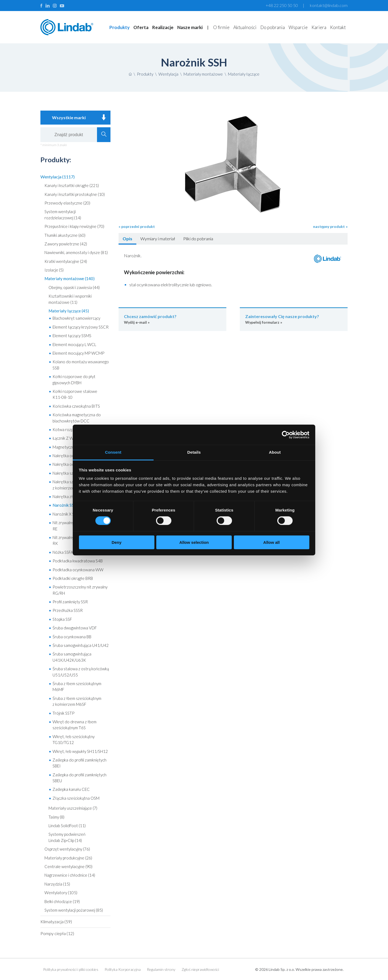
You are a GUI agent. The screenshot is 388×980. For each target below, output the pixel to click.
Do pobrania (273, 27)
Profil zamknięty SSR (70, 602)
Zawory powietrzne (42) (66, 244)
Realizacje (163, 27)
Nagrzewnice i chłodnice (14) (70, 875)
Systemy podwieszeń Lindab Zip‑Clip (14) (67, 837)
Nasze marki (190, 27)
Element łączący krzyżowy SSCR (81, 327)
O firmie (221, 27)
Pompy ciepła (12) (57, 933)
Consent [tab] (113, 452)
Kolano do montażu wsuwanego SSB (81, 365)
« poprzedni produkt (137, 226)
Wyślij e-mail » (172, 319)
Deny (117, 542)
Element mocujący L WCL (74, 344)
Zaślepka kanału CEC (71, 789)
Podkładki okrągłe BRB (73, 578)
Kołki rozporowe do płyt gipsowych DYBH (74, 379)
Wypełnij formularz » (294, 319)
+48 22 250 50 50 (282, 5)
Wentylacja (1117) (58, 177)
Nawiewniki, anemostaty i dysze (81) (76, 252)
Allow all (271, 542)
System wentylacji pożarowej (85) (74, 910)
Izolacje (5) (54, 270)
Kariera (319, 27)
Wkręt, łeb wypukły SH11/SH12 (80, 751)
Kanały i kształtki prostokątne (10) (75, 194)
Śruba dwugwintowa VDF (75, 628)
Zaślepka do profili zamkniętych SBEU (79, 778)
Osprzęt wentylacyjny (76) (67, 849)
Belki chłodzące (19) (62, 901)
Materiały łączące (244, 74)
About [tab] (275, 452)
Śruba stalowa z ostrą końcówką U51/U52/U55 (81, 672)
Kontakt (338, 27)
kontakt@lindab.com (329, 5)
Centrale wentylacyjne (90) (68, 866)
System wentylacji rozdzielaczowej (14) (63, 214)
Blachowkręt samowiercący (76, 318)
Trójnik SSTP (63, 713)
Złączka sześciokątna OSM (76, 798)
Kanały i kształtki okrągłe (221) (72, 185)
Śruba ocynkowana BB (72, 637)
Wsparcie (298, 27)
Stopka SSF (62, 619)
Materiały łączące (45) (69, 311)
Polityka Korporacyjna (123, 969)
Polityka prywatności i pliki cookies (71, 969)
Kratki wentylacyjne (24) (66, 261)
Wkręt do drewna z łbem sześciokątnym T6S (75, 725)
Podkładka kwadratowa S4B (78, 561)
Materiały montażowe (203, 74)
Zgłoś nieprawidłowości (200, 969)
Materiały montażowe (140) (70, 279)
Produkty (119, 27)
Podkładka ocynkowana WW (78, 570)
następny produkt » (330, 226)
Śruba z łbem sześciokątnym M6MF (77, 686)
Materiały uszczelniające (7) (73, 808)
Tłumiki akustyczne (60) (65, 235)
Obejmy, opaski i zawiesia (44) (74, 287)
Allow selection (194, 542)
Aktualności (245, 27)
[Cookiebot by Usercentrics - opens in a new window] (286, 435)
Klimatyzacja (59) (56, 921)
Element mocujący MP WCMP (78, 353)
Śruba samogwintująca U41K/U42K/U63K (72, 657)
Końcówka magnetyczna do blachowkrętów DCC (77, 418)
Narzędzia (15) (57, 884)
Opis (127, 239)
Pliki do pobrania (198, 239)
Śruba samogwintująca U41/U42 (81, 645)
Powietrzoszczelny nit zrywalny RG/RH (80, 590)
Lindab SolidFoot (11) (67, 826)
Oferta (141, 27)
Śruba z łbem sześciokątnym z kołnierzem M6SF (77, 701)
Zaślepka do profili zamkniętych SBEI (79, 763)
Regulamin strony (161, 969)
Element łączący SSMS (72, 336)
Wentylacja (168, 74)
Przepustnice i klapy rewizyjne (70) (74, 226)
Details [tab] (194, 452)
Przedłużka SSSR (68, 610)
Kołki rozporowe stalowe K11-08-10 (75, 394)
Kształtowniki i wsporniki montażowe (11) (70, 299)
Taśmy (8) (56, 817)
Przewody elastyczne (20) (67, 203)
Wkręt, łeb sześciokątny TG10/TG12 (74, 739)
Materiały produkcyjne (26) (68, 858)
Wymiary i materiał (158, 239)
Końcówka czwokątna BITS (76, 406)
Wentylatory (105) (61, 893)
